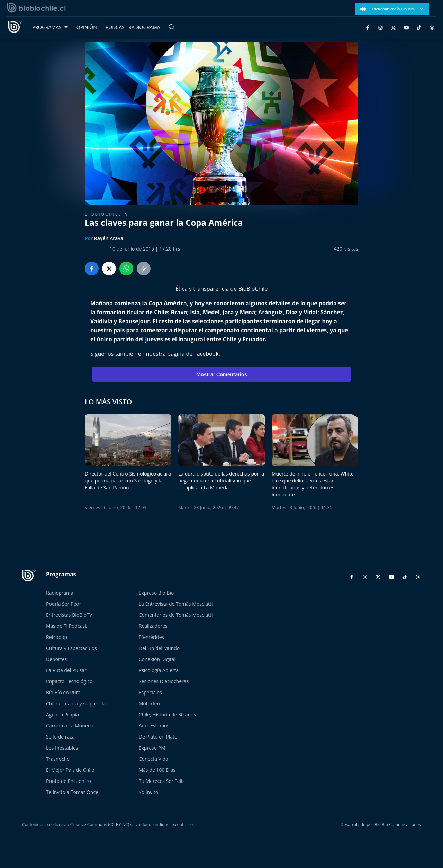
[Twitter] (393, 27)
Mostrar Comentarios (222, 374)
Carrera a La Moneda (70, 726)
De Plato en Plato (158, 737)
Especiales (150, 692)
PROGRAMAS (47, 27)
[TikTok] (419, 27)
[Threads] (432, 27)
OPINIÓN (87, 27)
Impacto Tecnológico (69, 681)
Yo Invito (148, 792)
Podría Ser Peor (64, 604)
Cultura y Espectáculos (71, 648)
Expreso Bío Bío (156, 593)
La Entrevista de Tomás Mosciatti (176, 604)
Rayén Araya (109, 238)
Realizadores (153, 626)
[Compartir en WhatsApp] (126, 269)
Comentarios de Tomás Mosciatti (176, 615)
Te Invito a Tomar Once (72, 792)
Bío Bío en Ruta (63, 692)
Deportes (56, 659)
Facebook (206, 354)
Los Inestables (62, 748)
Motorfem (150, 703)
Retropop (57, 637)
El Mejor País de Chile (70, 770)
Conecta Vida (153, 759)
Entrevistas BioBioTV (69, 615)
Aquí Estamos (154, 726)
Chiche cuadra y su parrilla (76, 703)
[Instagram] (381, 27)
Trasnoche (58, 759)
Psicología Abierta (159, 670)
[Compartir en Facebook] (92, 269)
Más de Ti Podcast (66, 626)
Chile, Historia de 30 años (167, 715)
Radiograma (60, 593)
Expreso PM (152, 748)
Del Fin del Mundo (159, 648)
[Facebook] (368, 27)
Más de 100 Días (157, 770)
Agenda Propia (62, 715)
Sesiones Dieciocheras (164, 681)
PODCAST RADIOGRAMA (133, 27)
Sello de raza (60, 737)
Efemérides (152, 637)
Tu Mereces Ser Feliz (162, 781)
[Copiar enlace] (144, 269)
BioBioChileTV (107, 214)
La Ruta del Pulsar (66, 670)
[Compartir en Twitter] (109, 269)
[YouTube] (406, 27)
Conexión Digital (157, 659)
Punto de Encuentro (69, 781)
